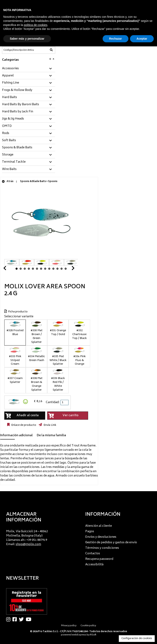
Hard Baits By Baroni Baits (21, 105)
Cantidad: (53, 402)
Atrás (8, 182)
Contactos (93, 554)
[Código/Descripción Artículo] (19, 50)
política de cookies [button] (35, 25)
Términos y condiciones (102, 548)
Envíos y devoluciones (101, 537)
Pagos (90, 532)
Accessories (10, 69)
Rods (6, 133)
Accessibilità (94, 565)
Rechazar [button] (116, 39)
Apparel (8, 76)
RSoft (93, 635)
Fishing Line (11, 83)
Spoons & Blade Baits (17, 148)
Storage (8, 155)
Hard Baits (10, 97)
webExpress (79, 635)
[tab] (29, 69)
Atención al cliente (99, 526)
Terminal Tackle (14, 162)
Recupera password (99, 559)
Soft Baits (9, 141)
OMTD (7, 126)
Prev (10, 269)
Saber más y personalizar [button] (27, 39)
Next (68, 269)
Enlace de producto (23, 425)
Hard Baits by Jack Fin (18, 112)
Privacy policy (69, 626)
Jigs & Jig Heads (13, 119)
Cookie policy (88, 626)
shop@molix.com (28, 544)
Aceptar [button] (142, 39)
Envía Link (50, 425)
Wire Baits (9, 169)
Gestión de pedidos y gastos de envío (111, 543)
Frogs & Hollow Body (17, 90)
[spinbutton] (65, 402)
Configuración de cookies (137, 639)
